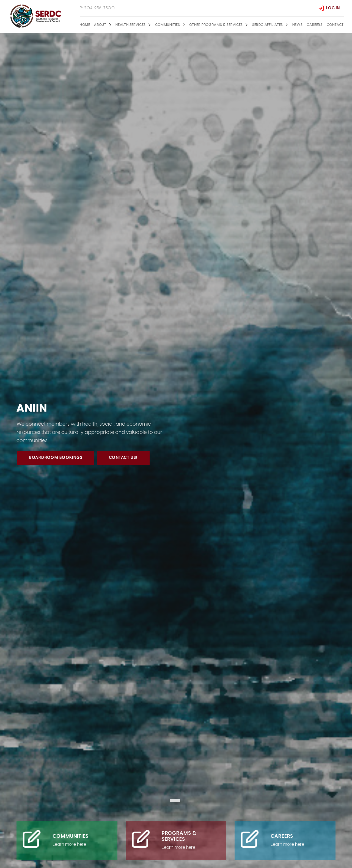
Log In (333, 8)
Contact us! (124, 461)
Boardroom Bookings (56, 461)
